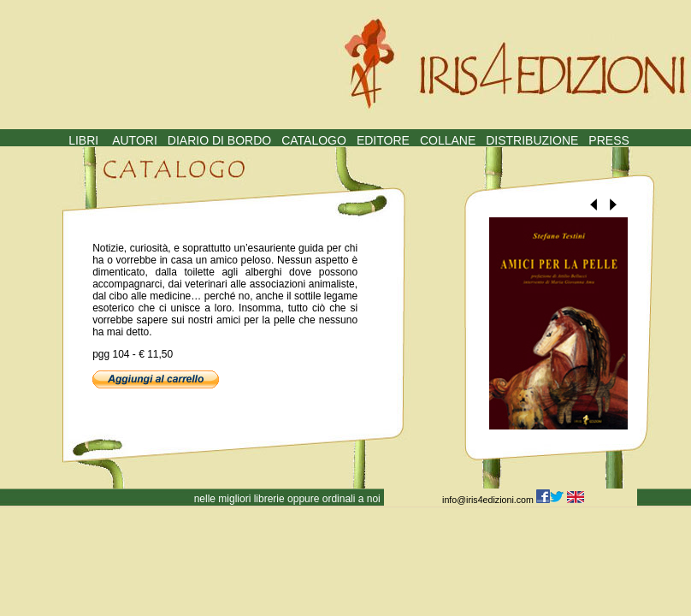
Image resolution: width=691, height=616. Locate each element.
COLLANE (448, 140)
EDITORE (383, 140)
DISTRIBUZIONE (532, 140)
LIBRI (83, 140)
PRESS (608, 140)
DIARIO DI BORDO (219, 140)
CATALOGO (314, 140)
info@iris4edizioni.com (489, 500)
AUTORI (135, 140)
